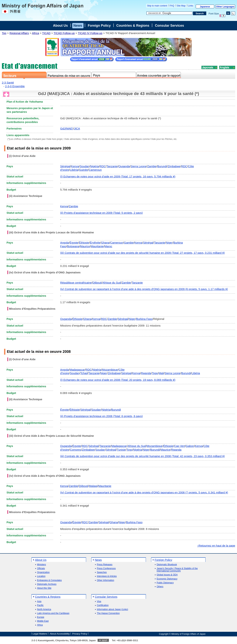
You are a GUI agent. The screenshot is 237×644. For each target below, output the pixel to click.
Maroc (108, 246)
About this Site (44, 588)
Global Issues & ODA (167, 575)
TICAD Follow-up (64, 33)
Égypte (74, 243)
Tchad (84, 373)
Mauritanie (97, 246)
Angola (65, 243)
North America (44, 609)
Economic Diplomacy (167, 579)
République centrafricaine (76, 283)
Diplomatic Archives (47, 584)
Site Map (181, 6)
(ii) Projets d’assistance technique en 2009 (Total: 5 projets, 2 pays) (101, 213)
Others (160, 587)
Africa (35, 33)
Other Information (105, 580)
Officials (41, 569)
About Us (60, 26)
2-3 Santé (8, 83)
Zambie (152, 166)
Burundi (162, 166)
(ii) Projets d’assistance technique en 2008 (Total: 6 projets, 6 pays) (101, 416)
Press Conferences (106, 569)
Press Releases (105, 565)
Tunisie (121, 450)
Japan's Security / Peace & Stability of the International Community (177, 570)
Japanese (205, 7)
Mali (161, 373)
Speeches (102, 572)
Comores (76, 450)
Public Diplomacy (165, 583)
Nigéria (95, 166)
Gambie (129, 243)
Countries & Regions (133, 26)
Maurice (85, 246)
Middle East (43, 621)
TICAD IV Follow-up (90, 33)
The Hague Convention (108, 613)
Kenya (75, 166)
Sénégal (65, 166)
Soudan (85, 166)
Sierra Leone (138, 166)
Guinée (84, 170)
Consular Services (170, 26)
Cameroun (95, 170)
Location (41, 576)
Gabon (190, 446)
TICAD (46, 33)
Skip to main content (157, 6)
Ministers (41, 565)
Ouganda (124, 166)
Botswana (73, 246)
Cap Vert (180, 446)
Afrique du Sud (112, 283)
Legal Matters (40, 634)
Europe (41, 617)
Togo (155, 373)
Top (4, 33)
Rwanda (146, 373)
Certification (103, 605)
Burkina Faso (144, 319)
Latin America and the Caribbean (53, 613)
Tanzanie (112, 166)
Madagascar (77, 370)
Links (191, 6)
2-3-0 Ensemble (15, 86)
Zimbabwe (174, 166)
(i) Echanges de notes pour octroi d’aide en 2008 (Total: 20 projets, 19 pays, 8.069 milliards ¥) (118, 380)
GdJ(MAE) (67, 128)
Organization (43, 572)
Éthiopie (84, 243)
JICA (77, 128)
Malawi (93, 486)
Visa (99, 601)
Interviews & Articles (107, 576)
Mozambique (110, 370)
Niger (169, 243)
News (78, 26)
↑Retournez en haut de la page (216, 546)
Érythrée (95, 243)
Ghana (105, 243)
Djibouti (97, 283)
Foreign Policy (99, 26)
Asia (39, 601)
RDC (103, 166)
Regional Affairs (19, 33)
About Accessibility (60, 634)
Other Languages (225, 7)
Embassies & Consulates (49, 580)
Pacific (40, 605)
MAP (105, 640)
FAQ (172, 6)
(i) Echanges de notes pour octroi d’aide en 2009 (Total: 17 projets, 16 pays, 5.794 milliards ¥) (118, 176)
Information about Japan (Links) (112, 609)
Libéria (74, 170)
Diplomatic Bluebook (167, 565)
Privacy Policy (80, 634)
